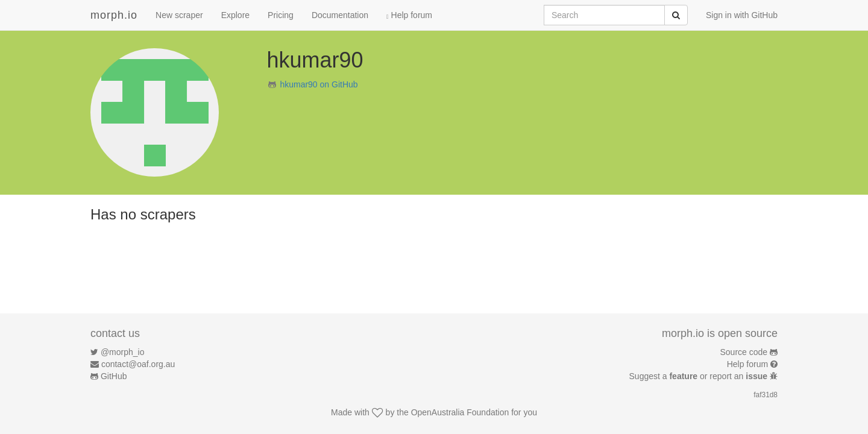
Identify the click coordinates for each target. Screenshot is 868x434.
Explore (235, 15)
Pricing (281, 15)
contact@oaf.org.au (138, 364)
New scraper (179, 15)
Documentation (340, 15)
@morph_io (123, 352)
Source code (744, 352)
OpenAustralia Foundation (460, 412)
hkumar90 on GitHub (319, 84)
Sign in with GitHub (742, 15)
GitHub (114, 376)
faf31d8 (766, 395)
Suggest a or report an (700, 376)
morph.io (114, 15)
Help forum (409, 15)
